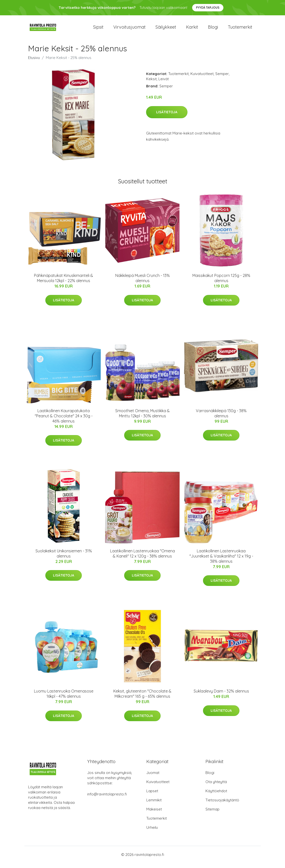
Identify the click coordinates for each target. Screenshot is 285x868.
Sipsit (98, 29)
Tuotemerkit (240, 29)
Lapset (152, 796)
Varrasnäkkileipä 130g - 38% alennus (221, 418)
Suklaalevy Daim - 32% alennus (221, 696)
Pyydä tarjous (208, 8)
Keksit (151, 84)
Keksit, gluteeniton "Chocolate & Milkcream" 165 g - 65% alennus (142, 699)
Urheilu (152, 832)
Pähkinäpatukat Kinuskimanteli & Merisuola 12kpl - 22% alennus (64, 283)
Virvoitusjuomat (129, 29)
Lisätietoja (167, 117)
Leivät (164, 84)
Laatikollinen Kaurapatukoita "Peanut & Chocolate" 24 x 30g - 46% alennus (64, 421)
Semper (222, 79)
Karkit (192, 29)
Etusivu (34, 63)
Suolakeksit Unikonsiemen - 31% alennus (64, 558)
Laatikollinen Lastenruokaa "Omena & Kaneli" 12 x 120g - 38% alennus (142, 558)
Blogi (213, 29)
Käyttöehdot (216, 796)
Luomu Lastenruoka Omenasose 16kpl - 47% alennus (64, 699)
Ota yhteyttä (216, 787)
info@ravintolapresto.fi (107, 799)
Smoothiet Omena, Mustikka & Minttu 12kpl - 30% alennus (142, 418)
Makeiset (154, 814)
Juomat (153, 778)
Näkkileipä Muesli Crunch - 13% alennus (142, 283)
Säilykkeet (166, 29)
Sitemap (212, 814)
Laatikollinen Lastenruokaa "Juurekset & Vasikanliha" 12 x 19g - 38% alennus (221, 561)
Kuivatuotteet (202, 79)
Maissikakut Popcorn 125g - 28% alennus (221, 283)
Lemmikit (154, 805)
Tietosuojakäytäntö (222, 805)
